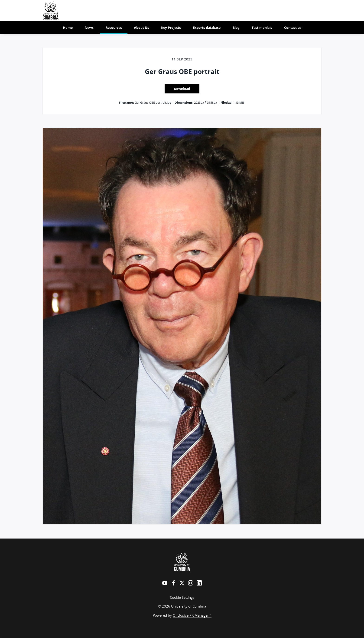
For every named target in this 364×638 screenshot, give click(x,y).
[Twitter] (182, 583)
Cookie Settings (182, 597)
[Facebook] (173, 583)
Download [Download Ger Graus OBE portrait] (182, 89)
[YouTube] (165, 583)
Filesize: (226, 102)
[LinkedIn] (199, 583)
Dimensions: (184, 102)
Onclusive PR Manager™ (192, 615)
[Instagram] (191, 583)
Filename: (126, 102)
